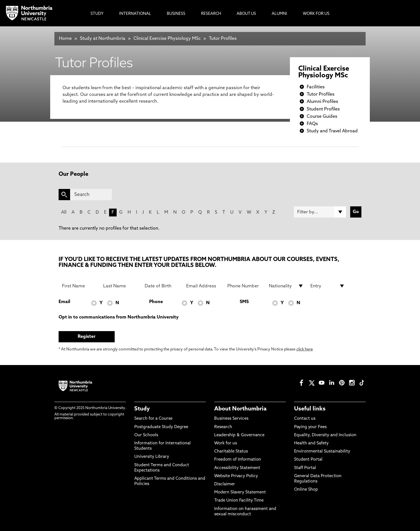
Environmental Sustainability (322, 452)
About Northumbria (240, 409)
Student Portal (308, 460)
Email (64, 302)
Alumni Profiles (322, 102)
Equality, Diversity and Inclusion (325, 435)
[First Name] (79, 286)
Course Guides (322, 117)
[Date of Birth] (162, 286)
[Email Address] (204, 286)
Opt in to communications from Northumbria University (119, 317)
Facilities (316, 87)
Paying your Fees (310, 427)
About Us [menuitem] (246, 14)
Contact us (305, 419)
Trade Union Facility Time (239, 501)
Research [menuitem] (211, 14)
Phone (156, 302)
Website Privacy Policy (236, 476)
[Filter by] (320, 212)
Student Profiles (323, 109)
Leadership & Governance (239, 435)
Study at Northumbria (103, 39)
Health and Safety (311, 443)
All (64, 213)
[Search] (91, 195)
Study (142, 409)
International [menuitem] (135, 14)
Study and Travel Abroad (332, 131)
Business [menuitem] (176, 14)
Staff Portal (305, 468)
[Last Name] (121, 286)
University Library (152, 457)
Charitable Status (231, 452)
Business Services (231, 419)
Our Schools (146, 435)
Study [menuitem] (97, 14)
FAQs (312, 124)
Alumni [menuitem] (279, 14)
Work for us (226, 443)
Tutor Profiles (223, 39)
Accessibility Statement (237, 468)
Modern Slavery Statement (240, 492)
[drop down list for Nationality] (286, 286)
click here (305, 349)
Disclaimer (225, 484)
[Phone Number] (245, 286)
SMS (244, 302)
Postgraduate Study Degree (161, 427)
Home (65, 39)
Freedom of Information (238, 460)
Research (223, 427)
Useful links (310, 409)
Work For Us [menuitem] (316, 14)
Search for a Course (153, 419)
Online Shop (306, 490)
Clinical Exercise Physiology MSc (167, 39)
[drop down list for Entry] (328, 286)
